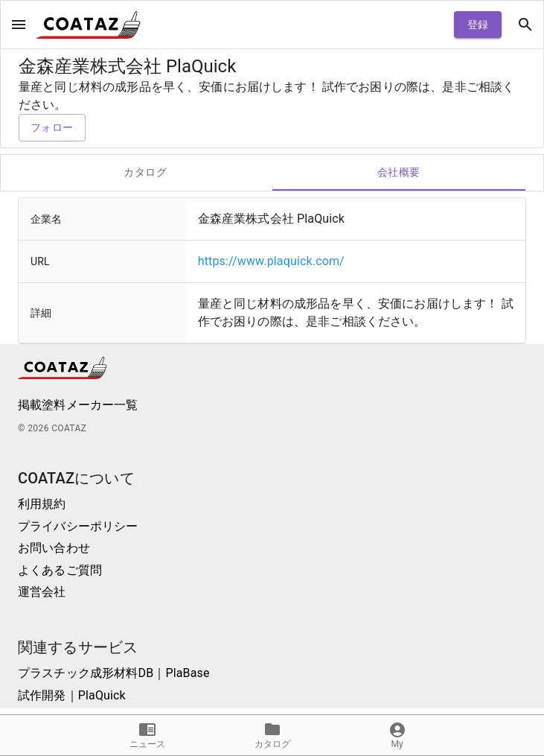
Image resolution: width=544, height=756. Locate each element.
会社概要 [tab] (399, 173)
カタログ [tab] (145, 173)
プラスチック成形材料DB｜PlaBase (114, 673)
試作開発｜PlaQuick (72, 695)
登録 (478, 25)
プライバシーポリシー (78, 526)
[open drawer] (19, 25)
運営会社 (42, 592)
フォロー (52, 128)
